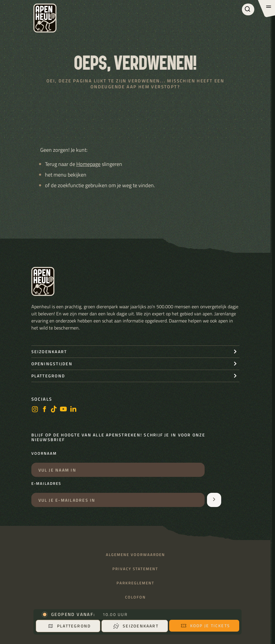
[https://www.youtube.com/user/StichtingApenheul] (64, 410)
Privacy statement (135, 569)
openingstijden (52, 364)
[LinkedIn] (73, 410)
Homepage (88, 164)
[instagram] (35, 410)
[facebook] (44, 410)
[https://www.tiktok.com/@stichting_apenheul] (54, 410)
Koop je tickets (206, 626)
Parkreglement (135, 583)
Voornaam (44, 454)
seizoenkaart (49, 352)
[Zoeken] (248, 9)
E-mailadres (46, 484)
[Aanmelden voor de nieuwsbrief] (214, 500)
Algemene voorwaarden (135, 555)
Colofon (135, 597)
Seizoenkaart (136, 626)
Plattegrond (69, 626)
